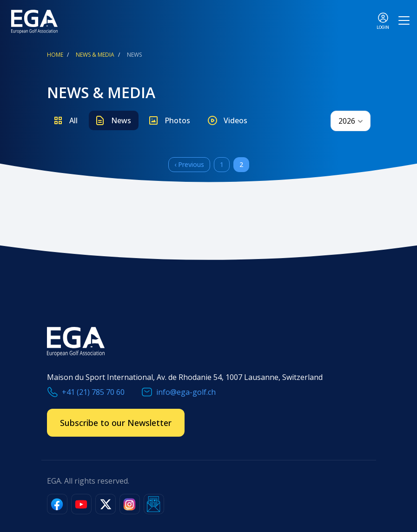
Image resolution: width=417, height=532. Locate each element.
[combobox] (351, 121)
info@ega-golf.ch (186, 392)
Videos (235, 120)
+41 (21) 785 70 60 (93, 392)
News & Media (95, 55)
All (73, 120)
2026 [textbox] (347, 121)
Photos (177, 120)
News (121, 120)
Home (55, 55)
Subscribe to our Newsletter (116, 423)
